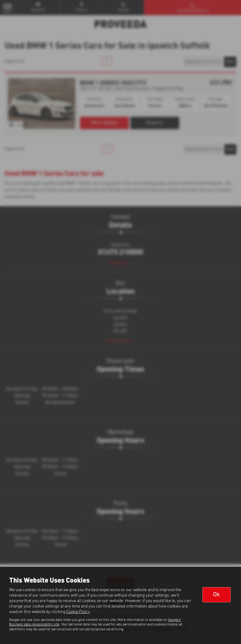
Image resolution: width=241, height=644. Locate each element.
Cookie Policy (78, 612)
